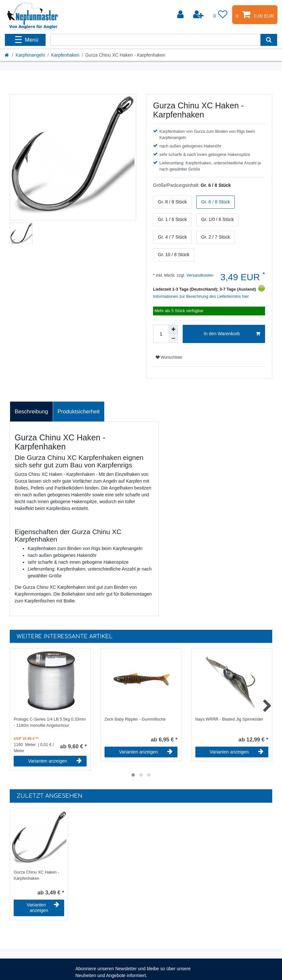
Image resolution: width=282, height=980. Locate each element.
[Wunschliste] (220, 15)
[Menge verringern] (173, 338)
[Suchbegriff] (155, 40)
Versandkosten (199, 275)
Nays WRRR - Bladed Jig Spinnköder (229, 719)
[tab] (31, 412)
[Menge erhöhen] (173, 329)
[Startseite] (7, 55)
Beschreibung (31, 412)
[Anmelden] (181, 15)
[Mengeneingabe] (161, 334)
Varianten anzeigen (55, 761)
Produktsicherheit (79, 412)
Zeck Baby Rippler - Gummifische (135, 719)
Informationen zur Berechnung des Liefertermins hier (201, 297)
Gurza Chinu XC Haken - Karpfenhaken (36, 875)
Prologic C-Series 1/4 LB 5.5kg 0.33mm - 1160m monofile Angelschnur (50, 722)
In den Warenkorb (232, 334)
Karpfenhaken (65, 55)
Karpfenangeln (30, 55)
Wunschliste (169, 357)
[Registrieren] (199, 15)
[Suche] (269, 40)
